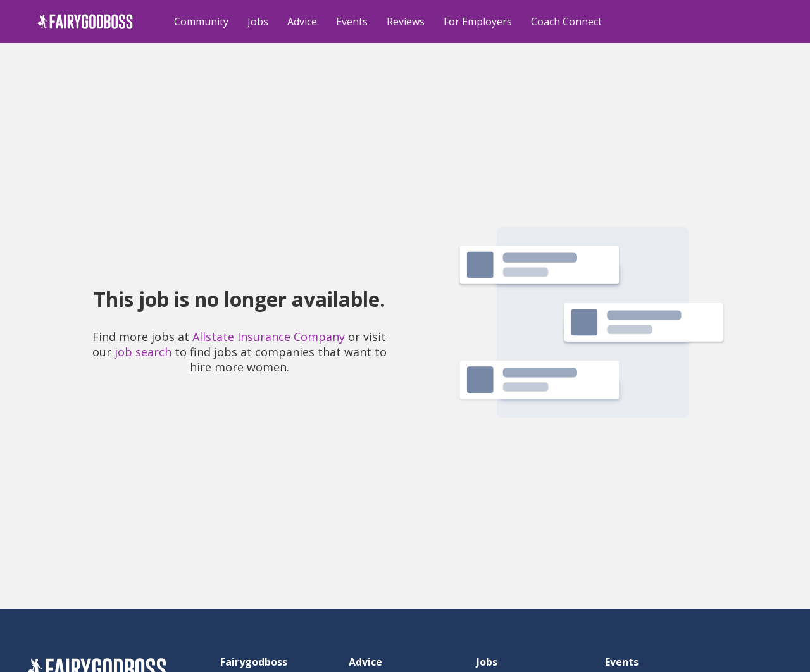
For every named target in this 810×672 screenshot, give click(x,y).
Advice (302, 22)
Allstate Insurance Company (269, 337)
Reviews (406, 22)
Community (201, 22)
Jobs (258, 22)
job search (143, 352)
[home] (85, 22)
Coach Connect (566, 22)
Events (352, 22)
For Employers (478, 22)
